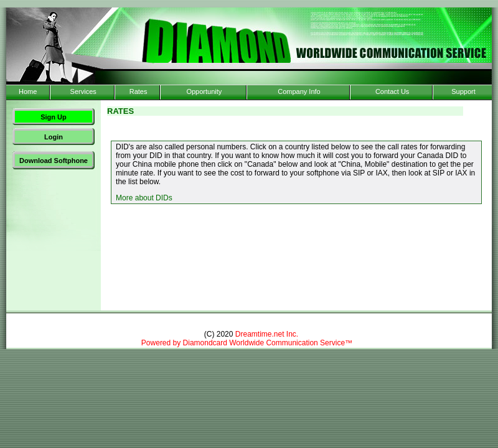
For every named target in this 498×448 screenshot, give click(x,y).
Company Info (299, 91)
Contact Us (392, 91)
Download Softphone (54, 161)
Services (83, 91)
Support (463, 91)
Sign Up (54, 117)
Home (28, 91)
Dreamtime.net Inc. (267, 334)
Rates (139, 91)
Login (54, 137)
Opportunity (204, 91)
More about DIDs (144, 198)
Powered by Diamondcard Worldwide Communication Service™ (247, 343)
